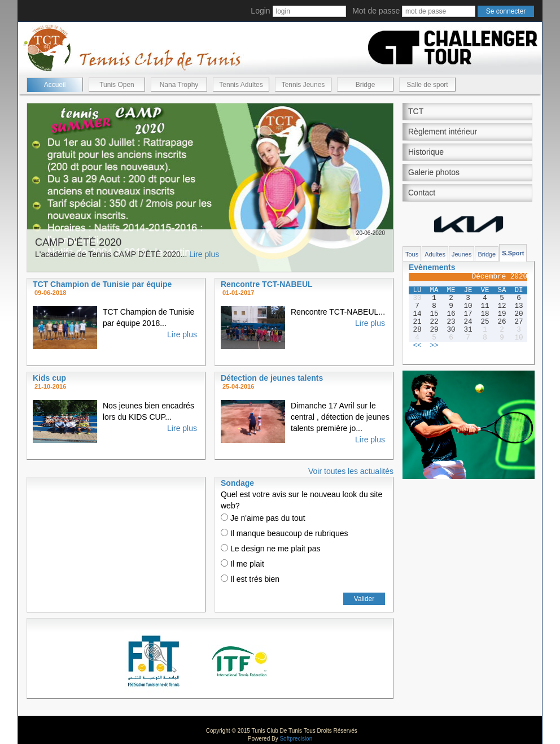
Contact (422, 193)
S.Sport (513, 253)
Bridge (366, 85)
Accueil (55, 85)
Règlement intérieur (443, 132)
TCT (416, 111)
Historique (426, 152)
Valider (364, 599)
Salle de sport (427, 85)
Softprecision (296, 739)
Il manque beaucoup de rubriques (284, 533)
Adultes (435, 254)
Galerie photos (434, 172)
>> (434, 346)
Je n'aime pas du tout (263, 518)
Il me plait (242, 564)
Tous (412, 254)
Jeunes (461, 254)
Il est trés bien (250, 579)
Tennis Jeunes (303, 85)
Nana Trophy (179, 85)
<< (417, 346)
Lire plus (204, 254)
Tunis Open (117, 85)
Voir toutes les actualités (351, 471)
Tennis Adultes (241, 85)
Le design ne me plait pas (270, 549)
